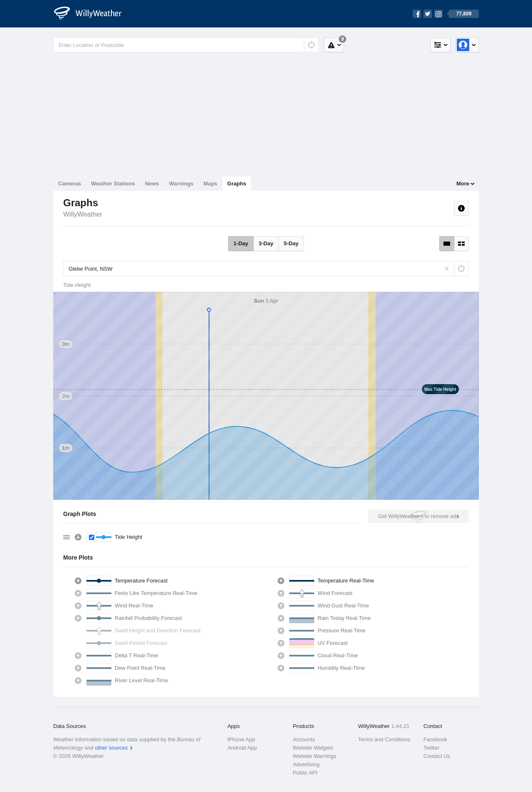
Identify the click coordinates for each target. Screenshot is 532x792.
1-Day (241, 243)
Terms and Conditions (384, 739)
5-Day (291, 243)
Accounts (304, 739)
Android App (242, 748)
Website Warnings (314, 756)
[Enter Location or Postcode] (186, 45)
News (152, 184)
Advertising (306, 764)
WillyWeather (83, 214)
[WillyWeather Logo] (92, 14)
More (463, 184)
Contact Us (437, 756)
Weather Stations (113, 184)
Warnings (181, 184)
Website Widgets (313, 748)
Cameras (70, 184)
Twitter (431, 748)
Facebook (435, 739)
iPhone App (241, 739)
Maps (211, 184)
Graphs (237, 184)
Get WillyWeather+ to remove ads (419, 516)
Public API (305, 773)
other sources (111, 748)
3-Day (266, 243)
